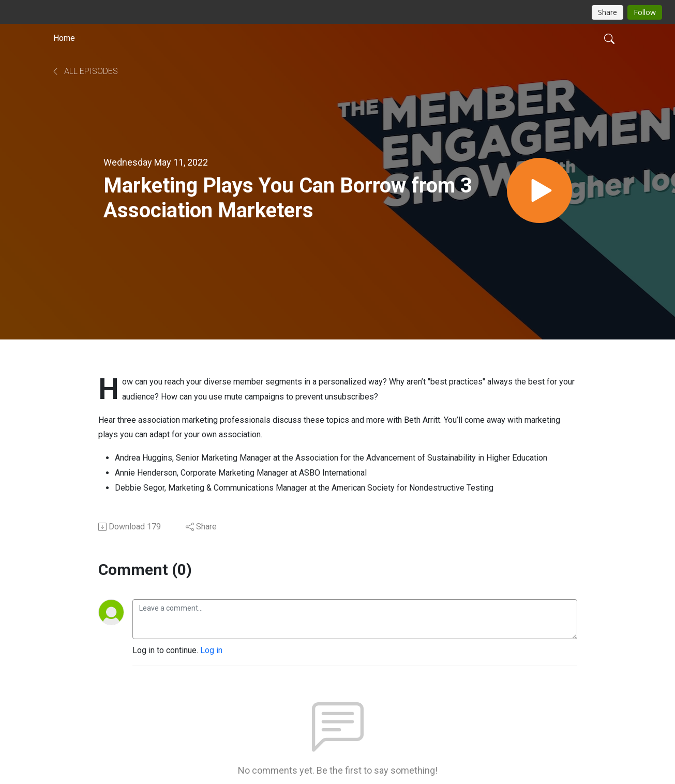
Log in (211, 650)
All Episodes (85, 71)
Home (64, 38)
